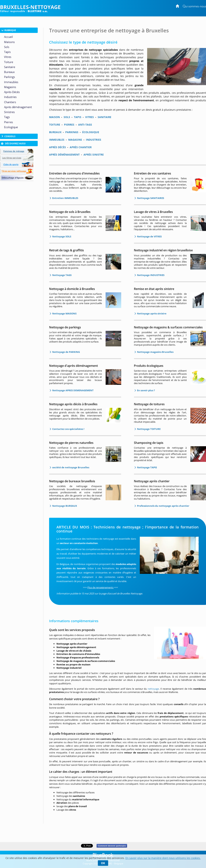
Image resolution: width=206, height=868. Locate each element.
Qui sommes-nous (194, 7)
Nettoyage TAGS (62, 275)
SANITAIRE (104, 117)
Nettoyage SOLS (61, 236)
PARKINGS (72, 132)
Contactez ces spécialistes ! (68, 429)
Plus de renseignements (100, 587)
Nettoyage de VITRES (149, 236)
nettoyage (153, 689)
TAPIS (78, 117)
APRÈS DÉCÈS (57, 147)
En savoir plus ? (146, 390)
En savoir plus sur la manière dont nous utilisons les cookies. (163, 858)
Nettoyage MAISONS (64, 313)
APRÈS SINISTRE (94, 155)
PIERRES (69, 125)
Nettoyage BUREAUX (64, 506)
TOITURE (55, 125)
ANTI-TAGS (85, 125)
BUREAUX (55, 132)
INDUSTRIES (94, 140)
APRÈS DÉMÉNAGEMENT (64, 155)
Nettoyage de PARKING (66, 352)
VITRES (89, 117)
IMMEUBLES (57, 140)
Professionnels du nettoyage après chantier (163, 506)
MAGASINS (75, 140)
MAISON (54, 117)
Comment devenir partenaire (112, 846)
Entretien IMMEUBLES (65, 198)
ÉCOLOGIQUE (91, 132)
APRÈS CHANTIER (81, 147)
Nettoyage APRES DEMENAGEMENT (73, 390)
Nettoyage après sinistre (151, 313)
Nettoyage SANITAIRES (150, 198)
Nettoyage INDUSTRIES (150, 275)
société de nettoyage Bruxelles (70, 467)
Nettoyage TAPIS (147, 467)
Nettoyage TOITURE (149, 429)
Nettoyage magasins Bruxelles (155, 352)
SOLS (67, 117)
